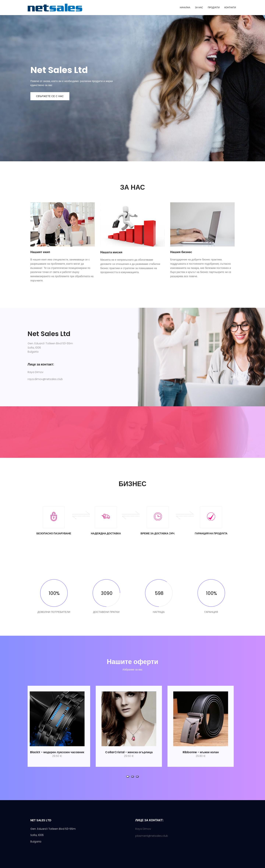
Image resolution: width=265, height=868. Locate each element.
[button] (128, 777)
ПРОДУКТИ (214, 7)
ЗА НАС (199, 7)
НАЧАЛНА (185, 7)
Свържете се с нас (50, 96)
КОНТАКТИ (230, 7)
